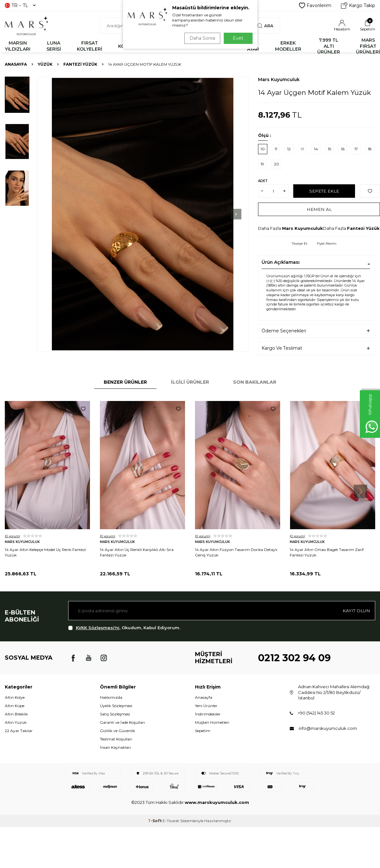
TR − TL (20, 5)
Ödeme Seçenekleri (284, 331)
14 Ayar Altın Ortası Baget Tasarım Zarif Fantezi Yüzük (327, 552)
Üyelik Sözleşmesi (116, 706)
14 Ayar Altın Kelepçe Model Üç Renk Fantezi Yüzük (45, 552)
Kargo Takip (358, 5)
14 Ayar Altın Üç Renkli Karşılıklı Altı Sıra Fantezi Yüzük (137, 552)
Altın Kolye (15, 697)
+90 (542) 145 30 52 (316, 713)
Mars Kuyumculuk (279, 79)
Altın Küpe (15, 706)
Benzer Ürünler (125, 382)
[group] (143, 214)
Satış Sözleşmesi (115, 714)
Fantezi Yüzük (80, 64)
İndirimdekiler (208, 714)
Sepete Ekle (324, 191)
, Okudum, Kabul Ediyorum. (124, 628)
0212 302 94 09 (294, 658)
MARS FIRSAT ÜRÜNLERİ (368, 46)
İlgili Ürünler (190, 382)
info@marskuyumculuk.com (328, 728)
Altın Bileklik (16, 714)
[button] (224, 214)
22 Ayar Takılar (19, 731)
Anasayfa (16, 64)
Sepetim (203, 731)
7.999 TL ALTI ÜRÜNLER (329, 46)
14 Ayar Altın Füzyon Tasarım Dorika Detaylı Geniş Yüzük (236, 552)
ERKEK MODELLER (288, 46)
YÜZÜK (45, 64)
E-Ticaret (171, 821)
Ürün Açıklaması (281, 262)
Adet (263, 181)
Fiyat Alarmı (327, 243)
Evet (238, 38)
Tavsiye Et (300, 243)
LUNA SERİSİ (54, 46)
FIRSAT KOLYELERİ (89, 46)
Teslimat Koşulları (116, 739)
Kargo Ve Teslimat (282, 348)
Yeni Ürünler (206, 706)
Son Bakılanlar (255, 382)
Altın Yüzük (16, 722)
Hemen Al (319, 209)
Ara (265, 26)
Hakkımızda (111, 697)
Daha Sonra (201, 38)
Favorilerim (315, 5)
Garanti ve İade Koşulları (122, 722)
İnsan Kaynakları (115, 747)
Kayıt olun (356, 610)
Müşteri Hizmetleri (212, 722)
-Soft (155, 821)
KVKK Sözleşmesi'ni (98, 628)
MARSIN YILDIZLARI (18, 46)
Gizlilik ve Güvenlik (117, 731)
